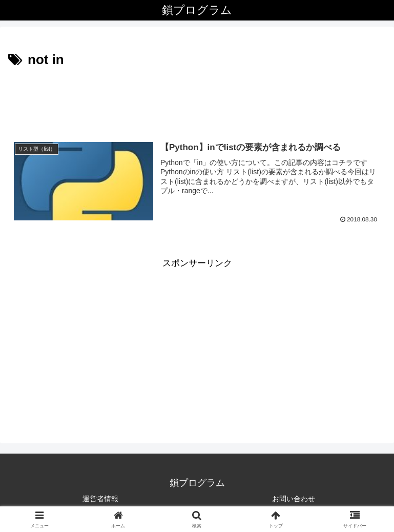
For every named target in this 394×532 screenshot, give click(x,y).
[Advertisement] (197, 99)
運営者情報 (100, 499)
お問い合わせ (294, 499)
